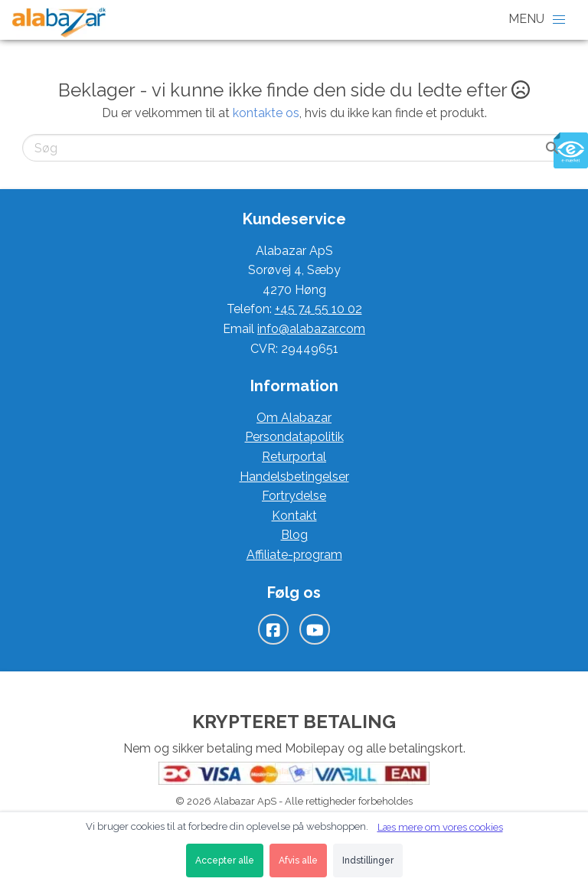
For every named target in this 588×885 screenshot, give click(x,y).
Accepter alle (225, 861)
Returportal (294, 457)
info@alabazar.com (311, 329)
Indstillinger (368, 861)
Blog (294, 535)
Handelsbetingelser (294, 477)
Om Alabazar (294, 418)
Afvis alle (298, 861)
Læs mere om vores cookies (440, 827)
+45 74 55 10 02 (318, 309)
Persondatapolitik (294, 437)
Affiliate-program (294, 555)
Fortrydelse (294, 496)
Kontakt (294, 516)
